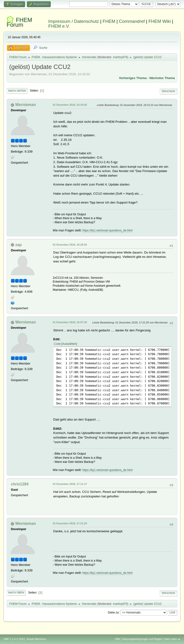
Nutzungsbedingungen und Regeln (142, 639)
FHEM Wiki (159, 21)
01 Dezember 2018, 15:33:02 (70, 105)
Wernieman (26, 105)
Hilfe (118, 639)
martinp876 (120, 57)
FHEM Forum (19, 22)
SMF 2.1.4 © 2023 (14, 639)
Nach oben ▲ (172, 639)
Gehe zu (113, 612)
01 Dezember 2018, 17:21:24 (70, 523)
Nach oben (16, 593)
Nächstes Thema (162, 78)
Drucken (168, 91)
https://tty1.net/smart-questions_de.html (108, 230)
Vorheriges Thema (133, 78)
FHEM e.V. (59, 26)
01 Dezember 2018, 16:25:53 (70, 245)
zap (19, 245)
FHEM (109, 21)
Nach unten (17, 91)
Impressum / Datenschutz (74, 21)
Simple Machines (36, 639)
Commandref (132, 21)
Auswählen (69, 344)
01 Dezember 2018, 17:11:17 (70, 484)
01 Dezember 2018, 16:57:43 (70, 322)
